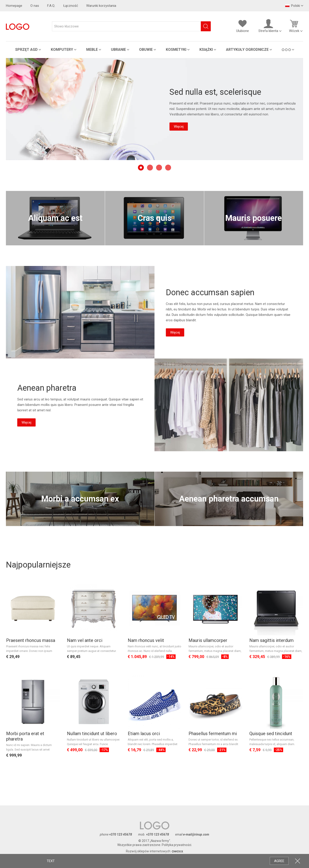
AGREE (279, 861)
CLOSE (298, 861)
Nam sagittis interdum (271, 640)
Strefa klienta (268, 26)
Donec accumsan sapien (80, 312)
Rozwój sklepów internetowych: (154, 851)
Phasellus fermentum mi (213, 734)
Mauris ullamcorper (208, 640)
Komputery (62, 50)
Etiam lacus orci (144, 734)
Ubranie (118, 50)
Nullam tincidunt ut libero (92, 734)
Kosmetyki (176, 50)
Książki (206, 50)
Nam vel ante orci (85, 640)
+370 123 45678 (121, 834)
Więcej (179, 127)
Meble (92, 50)
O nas (35, 6)
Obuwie (146, 50)
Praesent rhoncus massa (31, 640)
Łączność (71, 6)
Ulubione (243, 26)
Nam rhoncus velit (146, 640)
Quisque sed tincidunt (271, 734)
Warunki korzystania (101, 6)
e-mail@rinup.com (196, 834)
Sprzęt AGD (26, 50)
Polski (293, 6)
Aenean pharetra (229, 405)
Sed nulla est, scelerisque (215, 92)
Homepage (14, 6)
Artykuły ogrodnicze (247, 50)
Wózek (294, 26)
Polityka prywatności (177, 845)
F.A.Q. (51, 6)
